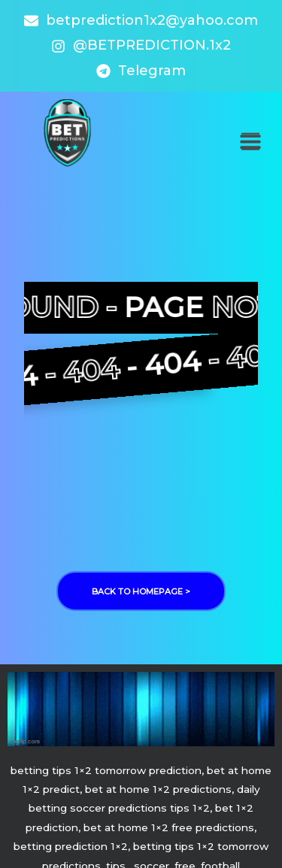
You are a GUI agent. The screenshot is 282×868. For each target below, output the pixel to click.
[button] (250, 142)
